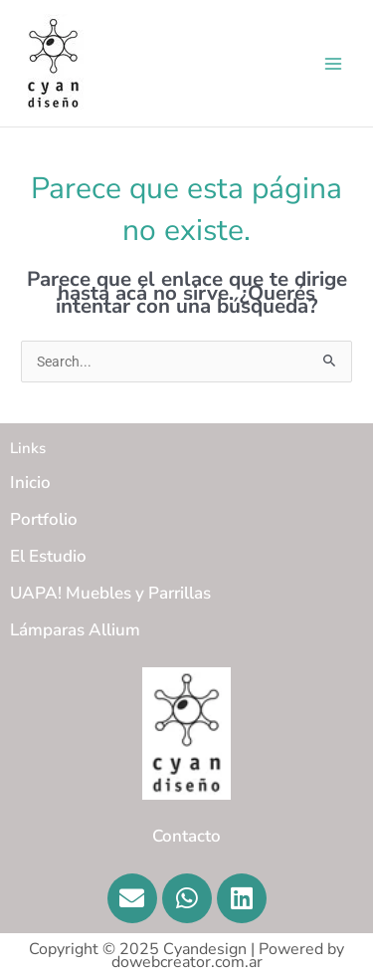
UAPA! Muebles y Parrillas (110, 593)
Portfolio (44, 519)
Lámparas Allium (75, 630)
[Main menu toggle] (334, 63)
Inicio (30, 483)
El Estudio (48, 556)
